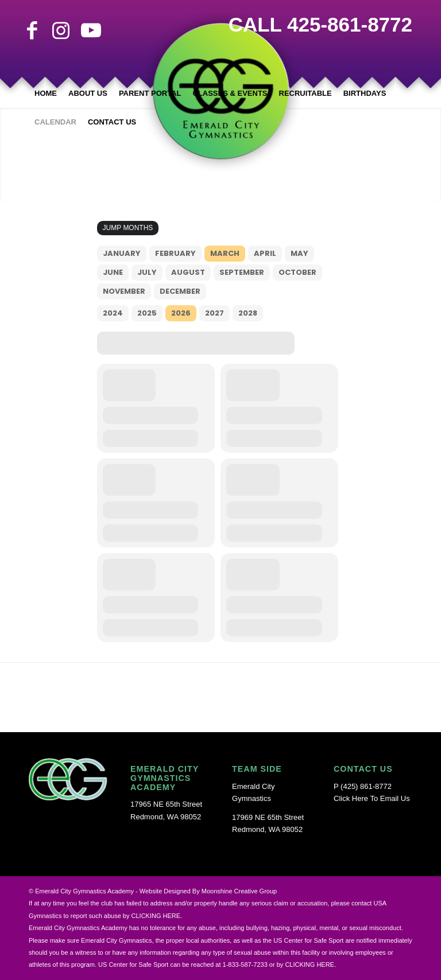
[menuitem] (46, 94)
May (299, 253)
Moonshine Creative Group (239, 891)
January (122, 253)
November (124, 291)
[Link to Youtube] (90, 30)
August (188, 272)
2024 (113, 313)
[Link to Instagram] (61, 30)
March (225, 253)
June (113, 272)
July (147, 272)
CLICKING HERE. (310, 965)
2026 (181, 313)
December (180, 291)
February (175, 253)
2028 (248, 313)
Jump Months (128, 228)
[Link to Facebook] (32, 30)
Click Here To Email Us (372, 798)
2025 (147, 313)
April (265, 253)
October (297, 272)
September (242, 272)
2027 (214, 313)
